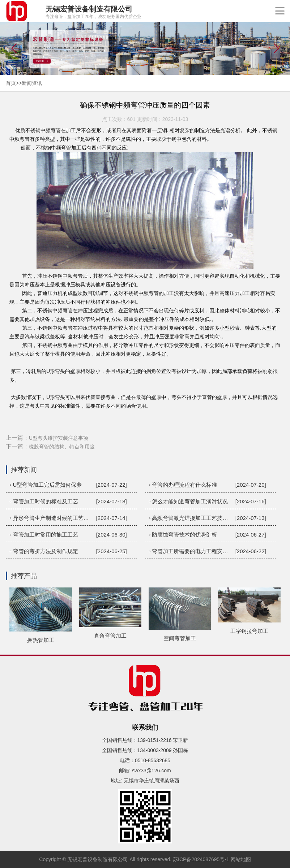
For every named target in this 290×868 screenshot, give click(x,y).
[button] (276, 48)
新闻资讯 (32, 83)
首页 (11, 83)
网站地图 (241, 859)
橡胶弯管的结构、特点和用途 (62, 447)
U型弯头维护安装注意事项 (59, 438)
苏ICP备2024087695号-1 (201, 859)
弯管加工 (71, 148)
